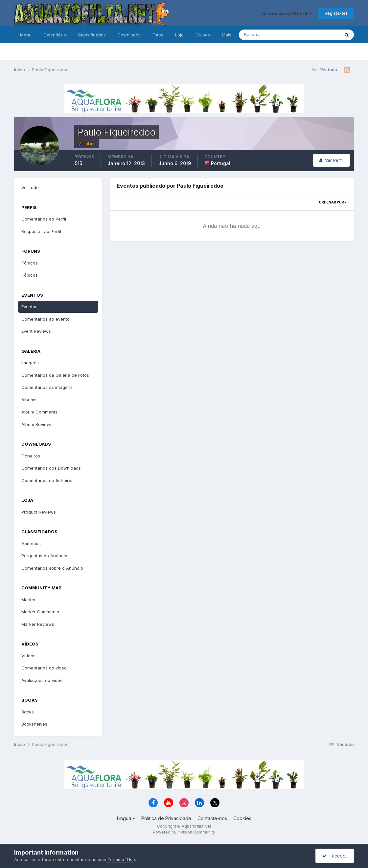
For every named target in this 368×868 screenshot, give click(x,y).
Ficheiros (31, 456)
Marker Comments (40, 612)
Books (28, 712)
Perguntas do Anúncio (44, 556)
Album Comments (39, 412)
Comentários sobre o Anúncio (52, 568)
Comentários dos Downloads (51, 468)
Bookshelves (34, 724)
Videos (28, 656)
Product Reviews (39, 512)
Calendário (55, 35)
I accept (335, 856)
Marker (29, 600)
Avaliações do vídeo (42, 680)
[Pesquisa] (268, 35)
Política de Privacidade (166, 818)
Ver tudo (30, 187)
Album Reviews (37, 424)
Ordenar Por (333, 202)
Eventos (29, 307)
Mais (227, 35)
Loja (179, 35)
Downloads (129, 35)
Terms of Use (121, 859)
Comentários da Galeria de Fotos (55, 375)
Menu (26, 35)
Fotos (158, 35)
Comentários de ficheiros (47, 480)
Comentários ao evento (46, 319)
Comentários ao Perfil (44, 219)
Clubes (203, 35)
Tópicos (30, 263)
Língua (126, 818)
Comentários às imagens (47, 387)
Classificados (92, 35)
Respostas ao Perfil (41, 231)
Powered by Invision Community (184, 832)
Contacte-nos (212, 818)
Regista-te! (336, 13)
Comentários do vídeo (44, 668)
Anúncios (31, 543)
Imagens (30, 363)
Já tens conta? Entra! (287, 13)
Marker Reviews (38, 624)
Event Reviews (36, 331)
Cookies (242, 818)
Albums (29, 400)
